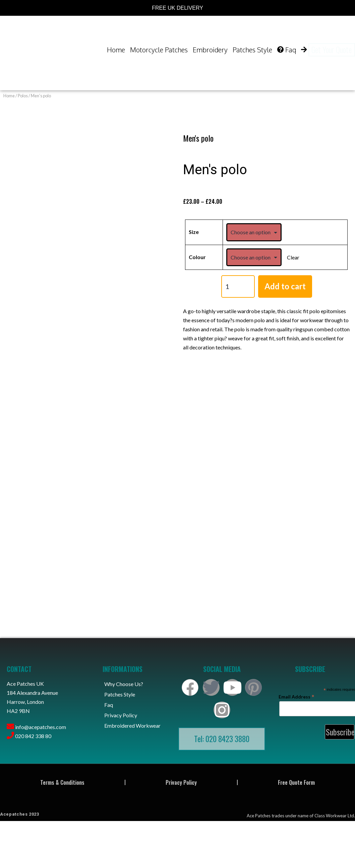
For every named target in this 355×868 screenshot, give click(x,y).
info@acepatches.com (41, 727)
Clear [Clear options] (293, 257)
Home (116, 50)
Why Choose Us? (124, 684)
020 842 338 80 (33, 736)
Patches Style (252, 50)
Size (194, 232)
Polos (23, 96)
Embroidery (210, 50)
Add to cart (285, 286)
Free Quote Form (296, 782)
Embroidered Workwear (132, 726)
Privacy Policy (121, 715)
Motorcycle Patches (159, 50)
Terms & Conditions (62, 782)
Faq (287, 50)
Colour (197, 257)
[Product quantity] (238, 286)
